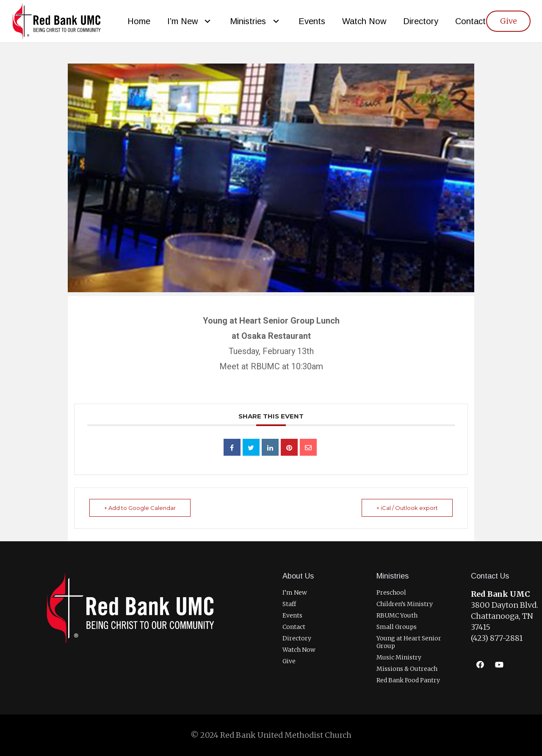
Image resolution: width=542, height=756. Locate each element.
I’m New (295, 593)
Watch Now (299, 650)
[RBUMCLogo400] (57, 21)
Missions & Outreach (407, 669)
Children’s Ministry (405, 604)
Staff (289, 604)
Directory (297, 638)
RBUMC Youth (397, 615)
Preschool (391, 593)
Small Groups (397, 627)
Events (292, 615)
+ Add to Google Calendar (140, 508)
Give (289, 661)
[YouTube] (499, 665)
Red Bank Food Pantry (408, 680)
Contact (294, 627)
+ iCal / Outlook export (407, 508)
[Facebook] (480, 665)
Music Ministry (399, 657)
